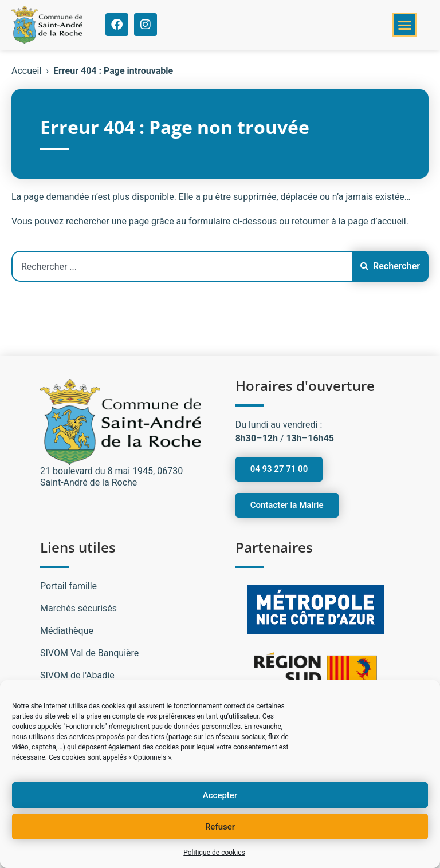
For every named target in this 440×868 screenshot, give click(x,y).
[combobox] (182, 266)
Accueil (26, 71)
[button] (405, 25)
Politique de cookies (214, 853)
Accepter (220, 795)
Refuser (220, 827)
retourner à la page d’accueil (349, 221)
